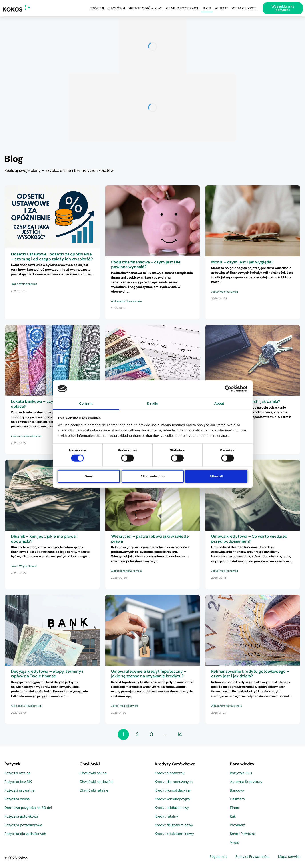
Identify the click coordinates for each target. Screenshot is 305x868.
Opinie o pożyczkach (183, 8)
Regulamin (218, 857)
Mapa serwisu (289, 857)
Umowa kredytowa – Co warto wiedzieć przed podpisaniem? (249, 539)
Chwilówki (116, 8)
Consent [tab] (86, 403)
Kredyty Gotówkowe (146, 8)
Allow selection (152, 476)
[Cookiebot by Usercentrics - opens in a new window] (228, 389)
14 (180, 734)
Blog (207, 8)
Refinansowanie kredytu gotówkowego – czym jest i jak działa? (250, 674)
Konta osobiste (244, 8)
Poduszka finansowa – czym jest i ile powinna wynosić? (146, 265)
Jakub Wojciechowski (24, 284)
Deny (89, 476)
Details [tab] (153, 403)
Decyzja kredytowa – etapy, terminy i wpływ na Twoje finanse (47, 674)
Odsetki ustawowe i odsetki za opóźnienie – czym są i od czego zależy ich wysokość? (52, 257)
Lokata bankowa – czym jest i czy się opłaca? (46, 404)
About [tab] (219, 403)
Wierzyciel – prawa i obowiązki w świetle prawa (150, 539)
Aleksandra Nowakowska (126, 301)
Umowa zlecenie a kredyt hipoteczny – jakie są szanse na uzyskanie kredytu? (149, 674)
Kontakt (221, 8)
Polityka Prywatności (252, 857)
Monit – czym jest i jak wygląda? (242, 262)
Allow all (216, 476)
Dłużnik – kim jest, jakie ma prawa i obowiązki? (44, 539)
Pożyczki (97, 8)
